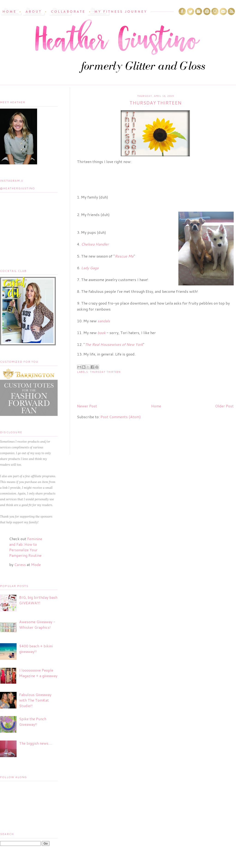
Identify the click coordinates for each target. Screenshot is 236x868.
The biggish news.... (36, 743)
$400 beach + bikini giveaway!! (36, 649)
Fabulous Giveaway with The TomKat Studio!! (35, 700)
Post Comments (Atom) (121, 417)
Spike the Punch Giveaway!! (33, 721)
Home (156, 406)
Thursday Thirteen (105, 372)
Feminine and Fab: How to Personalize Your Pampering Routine (26, 547)
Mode (36, 564)
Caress (20, 564)
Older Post (224, 406)
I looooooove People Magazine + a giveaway (38, 673)
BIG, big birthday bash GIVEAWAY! (38, 600)
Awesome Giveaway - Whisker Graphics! (37, 624)
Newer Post (87, 406)
